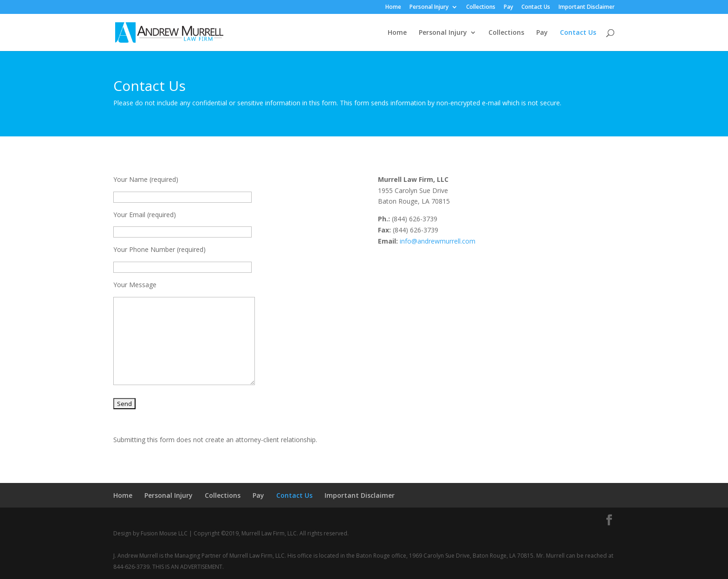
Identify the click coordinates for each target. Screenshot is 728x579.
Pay (508, 7)
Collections (481, 7)
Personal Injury (429, 7)
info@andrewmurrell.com (438, 241)
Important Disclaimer (587, 7)
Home (393, 7)
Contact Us (536, 7)
